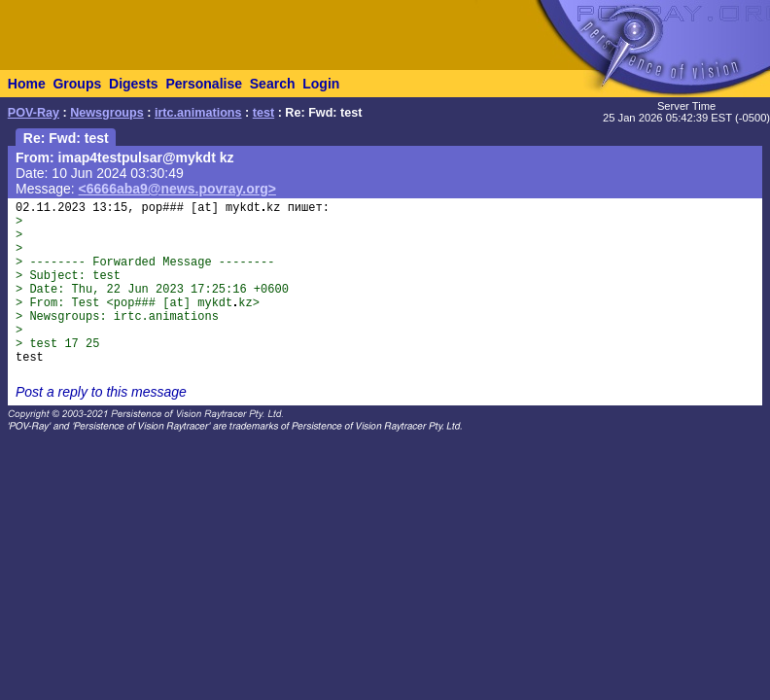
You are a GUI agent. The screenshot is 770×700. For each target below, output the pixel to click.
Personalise (204, 84)
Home (27, 84)
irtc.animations (198, 113)
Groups (77, 84)
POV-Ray (34, 113)
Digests (134, 84)
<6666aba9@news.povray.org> (177, 189)
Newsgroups (107, 113)
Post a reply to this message (101, 392)
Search (273, 84)
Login (321, 84)
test (263, 113)
